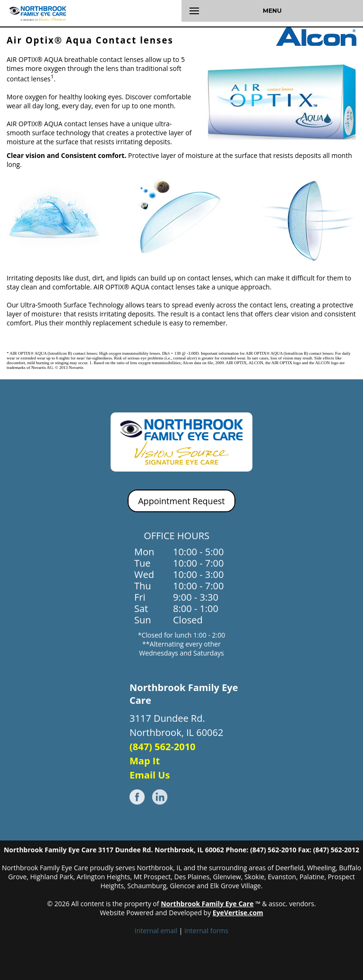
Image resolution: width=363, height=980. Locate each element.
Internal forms (206, 931)
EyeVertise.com (238, 913)
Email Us (150, 775)
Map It (145, 761)
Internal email (156, 931)
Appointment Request (181, 501)
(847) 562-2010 (163, 747)
